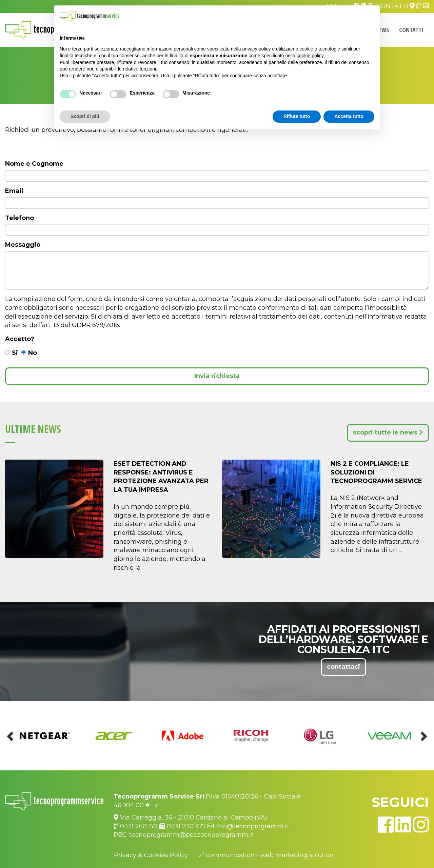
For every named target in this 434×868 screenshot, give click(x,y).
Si (12, 353)
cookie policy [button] (310, 56)
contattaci (343, 667)
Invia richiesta (217, 376)
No (29, 353)
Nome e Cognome (34, 164)
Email (14, 191)
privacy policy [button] (257, 49)
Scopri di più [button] (85, 116)
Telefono (19, 218)
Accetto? (20, 339)
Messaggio (23, 245)
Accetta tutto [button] (349, 116)
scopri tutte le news (388, 432)
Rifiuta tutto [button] (297, 116)
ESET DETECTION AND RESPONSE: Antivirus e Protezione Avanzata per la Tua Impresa (161, 477)
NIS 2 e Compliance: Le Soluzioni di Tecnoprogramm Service (376, 472)
